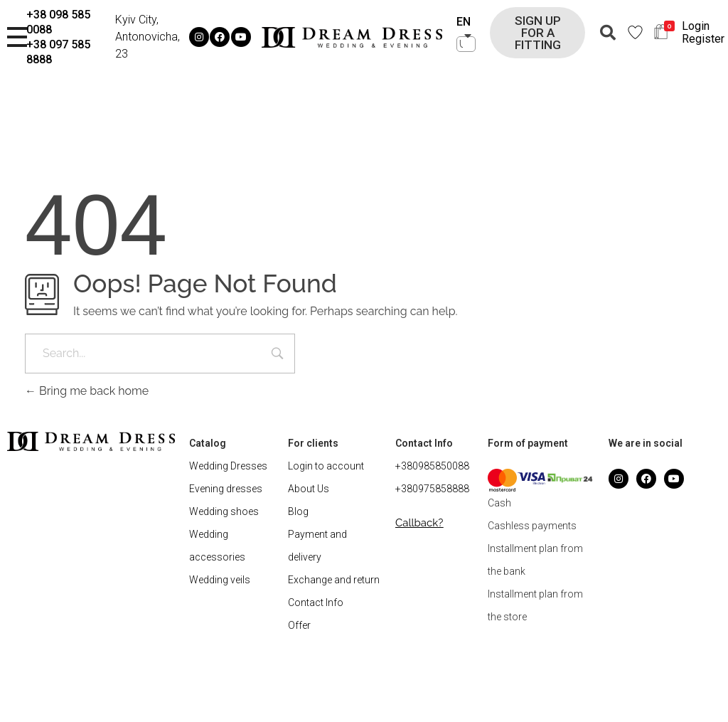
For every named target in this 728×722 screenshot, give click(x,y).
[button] (537, 33)
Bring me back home (87, 391)
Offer (299, 625)
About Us (309, 489)
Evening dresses (226, 489)
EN (464, 22)
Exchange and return (334, 580)
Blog (298, 511)
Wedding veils (220, 580)
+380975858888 (432, 489)
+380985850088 (432, 466)
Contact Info (316, 602)
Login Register (703, 32)
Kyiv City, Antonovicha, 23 (148, 37)
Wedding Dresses (228, 466)
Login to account (326, 466)
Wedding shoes (224, 511)
